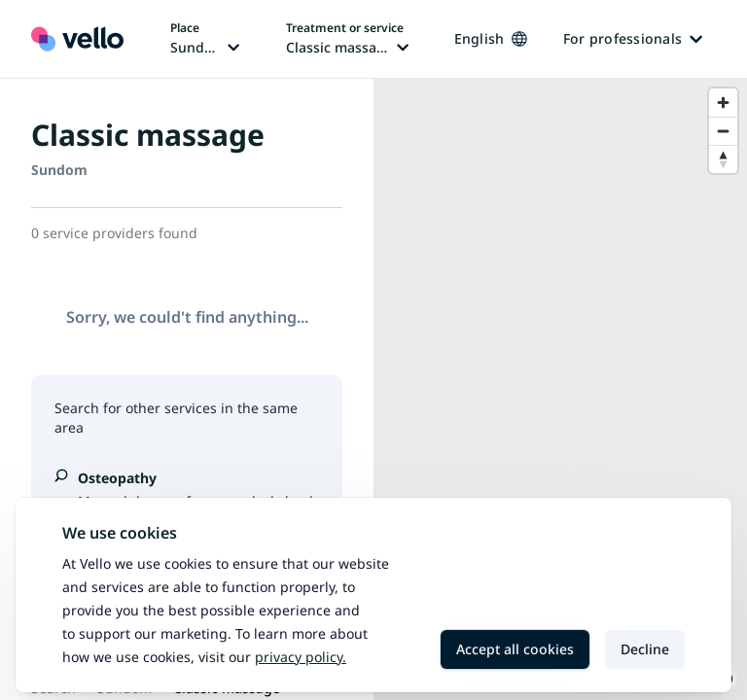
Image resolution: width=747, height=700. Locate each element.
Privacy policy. (301, 657)
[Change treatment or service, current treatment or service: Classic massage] (347, 39)
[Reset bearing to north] (723, 159)
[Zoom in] (723, 103)
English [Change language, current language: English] (491, 38)
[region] (560, 389)
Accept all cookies (515, 649)
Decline (645, 649)
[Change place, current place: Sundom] (205, 39)
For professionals (633, 38)
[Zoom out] (723, 131)
